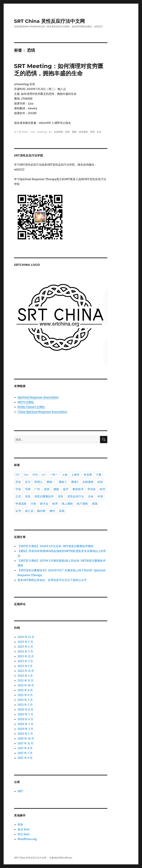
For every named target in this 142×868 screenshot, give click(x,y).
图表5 (75, 482)
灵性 (61, 496)
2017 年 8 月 (25, 748)
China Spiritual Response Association (42, 412)
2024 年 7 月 (25, 651)
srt (50, 132)
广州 (37, 489)
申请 (100, 496)
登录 (20, 824)
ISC (18, 475)
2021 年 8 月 (25, 690)
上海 (65, 475)
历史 (18, 482)
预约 (52, 511)
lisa (33, 132)
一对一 (54, 475)
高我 (62, 511)
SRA (35, 475)
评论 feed (23, 834)
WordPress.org (27, 839)
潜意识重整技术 (44, 496)
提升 (66, 489)
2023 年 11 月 (26, 656)
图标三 (63, 482)
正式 (18, 496)
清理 (92, 132)
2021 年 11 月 (26, 680)
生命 (99, 132)
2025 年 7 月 (25, 642)
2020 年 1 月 (25, 734)
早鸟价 (92, 489)
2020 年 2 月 (25, 729)
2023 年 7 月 (25, 661)
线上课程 (67, 504)
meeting (42, 132)
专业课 (88, 475)
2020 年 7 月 (25, 714)
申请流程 (21, 504)
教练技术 (78, 489)
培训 (100, 482)
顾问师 (41, 511)
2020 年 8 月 (25, 709)
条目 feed (23, 829)
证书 (18, 511)
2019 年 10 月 (26, 738)
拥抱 (74, 132)
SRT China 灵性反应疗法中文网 (49, 21)
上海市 (75, 475)
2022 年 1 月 (25, 676)
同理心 (38, 482)
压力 (28, 482)
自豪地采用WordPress (61, 858)
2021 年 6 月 (25, 695)
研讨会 (44, 504)
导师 (28, 489)
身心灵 (29, 511)
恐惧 (67, 132)
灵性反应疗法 (76, 496)
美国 (95, 504)
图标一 (51, 482)
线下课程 (82, 504)
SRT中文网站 (26, 402)
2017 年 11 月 (25, 743)
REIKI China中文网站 (31, 407)
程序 (55, 504)
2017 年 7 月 (25, 753)
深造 (28, 496)
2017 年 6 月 (25, 758)
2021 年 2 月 (25, 705)
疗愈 (33, 504)
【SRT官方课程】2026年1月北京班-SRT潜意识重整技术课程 (55, 546)
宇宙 (18, 489)
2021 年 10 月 (26, 685)
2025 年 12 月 (26, 637)
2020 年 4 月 (25, 719)
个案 (99, 475)
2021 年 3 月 (25, 700)
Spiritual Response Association (38, 397)
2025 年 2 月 (25, 647)
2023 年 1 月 (25, 666)
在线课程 (58, 132)
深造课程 (83, 132)
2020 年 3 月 (25, 724)
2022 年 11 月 (26, 671)
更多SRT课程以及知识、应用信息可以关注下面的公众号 (52, 580)
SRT (20, 791)
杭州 (102, 489)
